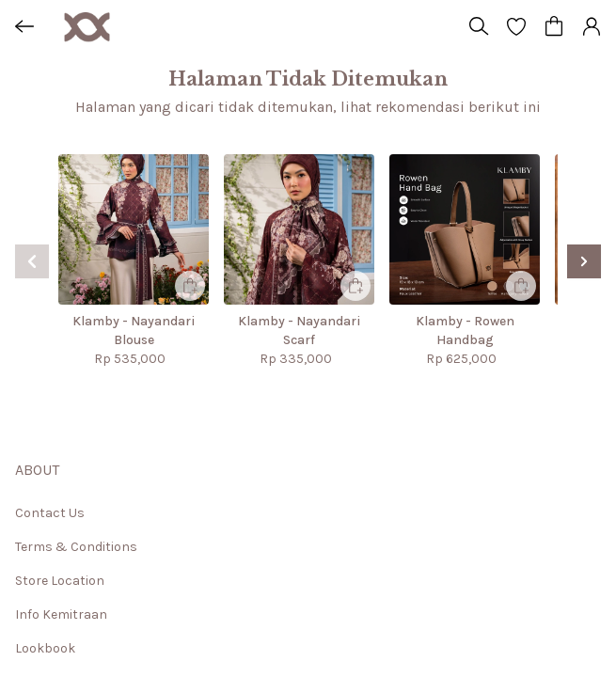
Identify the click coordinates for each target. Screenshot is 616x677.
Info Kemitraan (61, 614)
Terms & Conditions (76, 547)
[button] (516, 26)
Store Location (60, 581)
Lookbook (45, 648)
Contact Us (50, 513)
